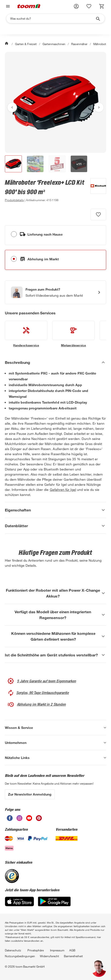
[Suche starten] (98, 18)
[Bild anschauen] (55, 102)
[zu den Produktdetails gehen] (14, 200)
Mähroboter (101, 44)
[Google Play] (54, 905)
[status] (89, 6)
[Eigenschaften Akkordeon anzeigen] (55, 510)
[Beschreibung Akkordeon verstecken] (55, 362)
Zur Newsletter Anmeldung (30, 794)
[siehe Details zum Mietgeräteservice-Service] (73, 334)
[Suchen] (52, 18)
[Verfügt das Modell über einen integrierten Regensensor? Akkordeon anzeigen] (55, 615)
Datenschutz (13, 950)
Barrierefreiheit (73, 956)
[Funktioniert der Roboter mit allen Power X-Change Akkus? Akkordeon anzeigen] (55, 593)
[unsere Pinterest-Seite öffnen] (39, 820)
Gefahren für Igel (63, 490)
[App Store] (19, 905)
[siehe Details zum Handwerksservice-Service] (26, 334)
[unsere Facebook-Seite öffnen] (10, 820)
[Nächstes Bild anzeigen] (99, 107)
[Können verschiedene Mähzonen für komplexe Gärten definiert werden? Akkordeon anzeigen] (55, 636)
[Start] (7, 44)
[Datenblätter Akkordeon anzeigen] (55, 526)
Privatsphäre (36, 950)
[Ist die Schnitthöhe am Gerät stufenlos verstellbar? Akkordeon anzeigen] (55, 655)
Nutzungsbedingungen (20, 956)
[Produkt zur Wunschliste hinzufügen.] (98, 215)
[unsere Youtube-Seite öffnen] (29, 820)
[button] (76, 6)
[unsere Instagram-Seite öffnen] (19, 820)
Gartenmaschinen (54, 44)
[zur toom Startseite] (29, 6)
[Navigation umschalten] (7, 6)
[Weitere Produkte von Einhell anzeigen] (96, 191)
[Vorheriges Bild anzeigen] (12, 107)
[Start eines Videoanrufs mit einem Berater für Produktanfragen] (55, 292)
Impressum (57, 950)
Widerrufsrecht (49, 956)
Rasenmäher (79, 44)
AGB (72, 950)
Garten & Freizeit (26, 44)
